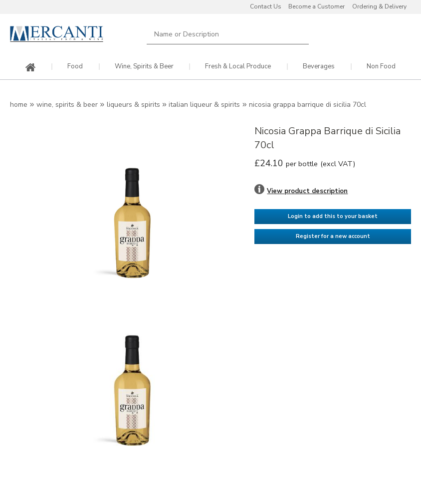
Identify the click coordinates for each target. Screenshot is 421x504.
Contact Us (266, 6)
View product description (307, 191)
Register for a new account (333, 236)
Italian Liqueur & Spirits (204, 105)
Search (300, 34)
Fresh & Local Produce (238, 67)
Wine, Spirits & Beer (144, 67)
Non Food (381, 67)
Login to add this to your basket (333, 216)
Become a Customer (316, 6)
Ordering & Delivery (379, 6)
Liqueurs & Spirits (133, 105)
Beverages (319, 67)
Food (75, 67)
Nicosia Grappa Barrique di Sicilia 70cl (308, 105)
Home (19, 105)
